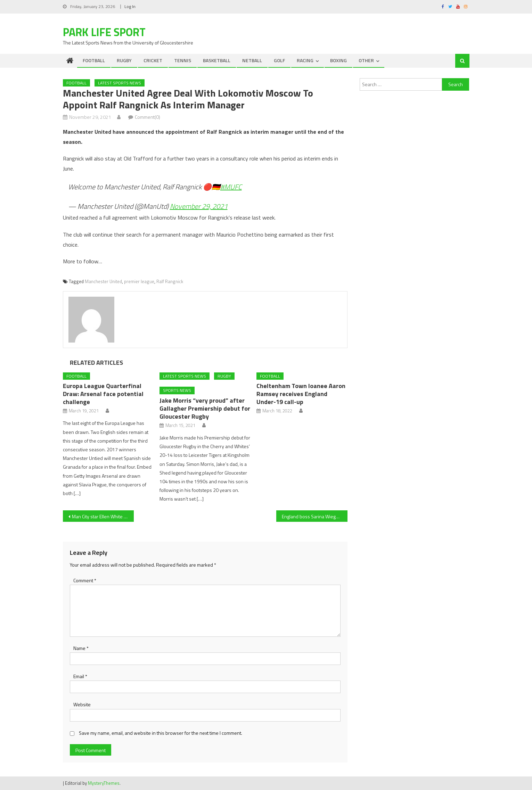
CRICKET (153, 60)
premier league (139, 281)
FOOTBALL (94, 60)
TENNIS (183, 60)
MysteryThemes (104, 783)
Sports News (177, 390)
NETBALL (252, 60)
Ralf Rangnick (170, 281)
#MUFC (231, 187)
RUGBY (124, 60)
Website (82, 704)
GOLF (279, 60)
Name (81, 648)
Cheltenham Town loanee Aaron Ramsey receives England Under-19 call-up (301, 394)
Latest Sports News (120, 83)
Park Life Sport (104, 32)
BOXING (338, 60)
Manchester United (103, 281)
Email (80, 676)
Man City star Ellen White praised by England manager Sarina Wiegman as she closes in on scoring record (103, 516)
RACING (305, 60)
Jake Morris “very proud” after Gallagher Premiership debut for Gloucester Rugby (205, 408)
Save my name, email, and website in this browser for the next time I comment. (161, 733)
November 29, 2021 (199, 206)
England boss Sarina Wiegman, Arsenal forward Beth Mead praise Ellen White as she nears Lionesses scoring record (315, 516)
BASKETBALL (217, 60)
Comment (85, 580)
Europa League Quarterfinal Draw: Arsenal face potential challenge (103, 394)
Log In (130, 6)
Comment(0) (148, 117)
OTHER (366, 60)
